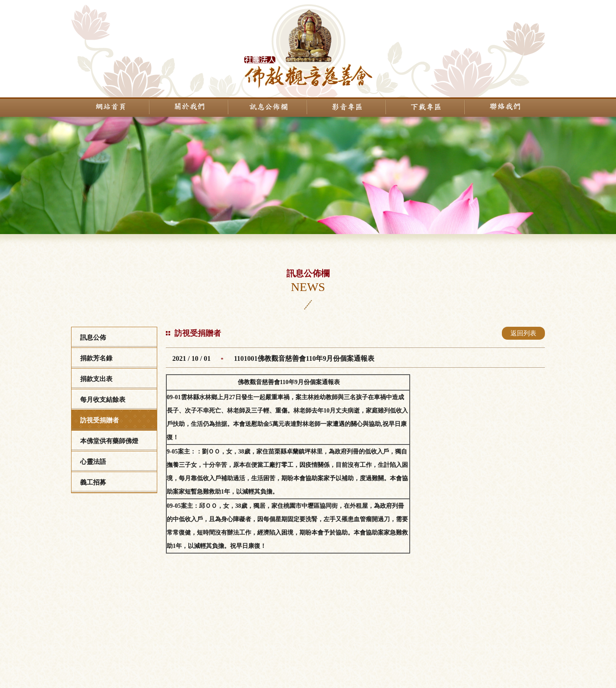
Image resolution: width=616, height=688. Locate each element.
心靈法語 (93, 462)
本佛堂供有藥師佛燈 (109, 441)
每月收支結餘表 (103, 400)
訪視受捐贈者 (100, 420)
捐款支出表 (96, 379)
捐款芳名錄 (96, 358)
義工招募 (93, 482)
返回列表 (523, 333)
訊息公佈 (93, 338)
